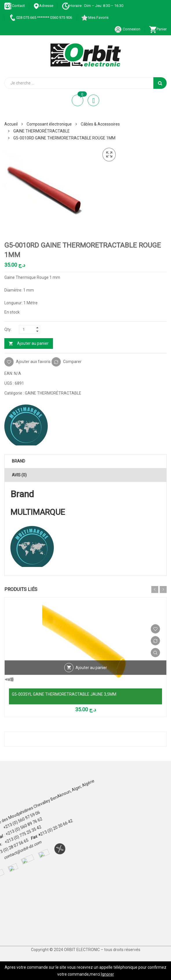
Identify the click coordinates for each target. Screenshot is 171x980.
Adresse (43, 6)
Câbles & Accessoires (100, 124)
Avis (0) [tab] (19, 475)
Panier (158, 29)
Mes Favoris (95, 17)
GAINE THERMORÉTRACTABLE (42, 131)
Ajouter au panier (33, 343)
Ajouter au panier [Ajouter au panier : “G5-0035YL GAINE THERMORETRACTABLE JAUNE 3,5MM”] (91, 668)
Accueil (11, 124)
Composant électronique (49, 124)
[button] (109, 155)
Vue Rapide (155, 653)
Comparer (72, 362)
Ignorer (107, 974)
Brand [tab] (19, 461)
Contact (15, 6)
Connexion (127, 29)
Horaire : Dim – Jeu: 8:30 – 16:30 (93, 6)
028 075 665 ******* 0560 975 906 (40, 17)
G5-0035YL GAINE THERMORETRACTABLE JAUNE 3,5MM (64, 694)
